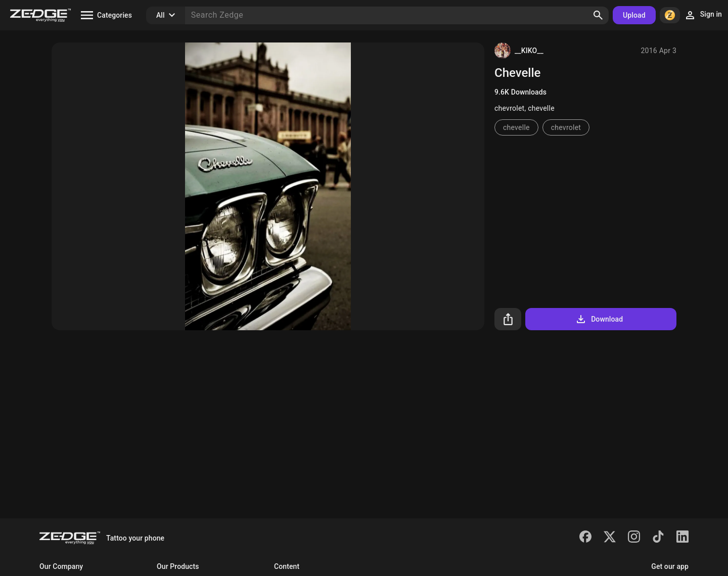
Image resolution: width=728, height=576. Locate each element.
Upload (634, 15)
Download (599, 319)
